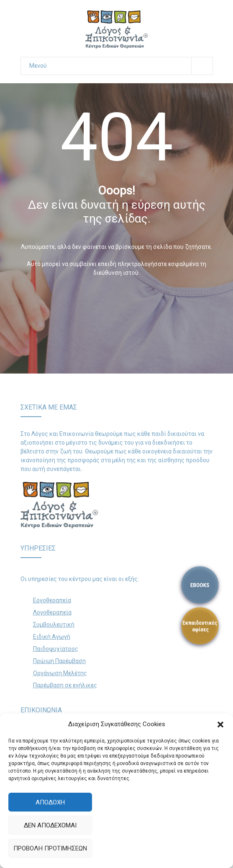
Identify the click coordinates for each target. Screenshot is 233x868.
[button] (220, 725)
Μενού (121, 66)
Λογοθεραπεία (52, 612)
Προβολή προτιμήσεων (50, 848)
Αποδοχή (50, 802)
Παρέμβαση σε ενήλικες (65, 685)
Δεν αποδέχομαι (50, 825)
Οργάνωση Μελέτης (60, 673)
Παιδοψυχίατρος (56, 649)
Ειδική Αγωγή (52, 637)
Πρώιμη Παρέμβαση (59, 661)
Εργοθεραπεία (52, 600)
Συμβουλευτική (54, 625)
